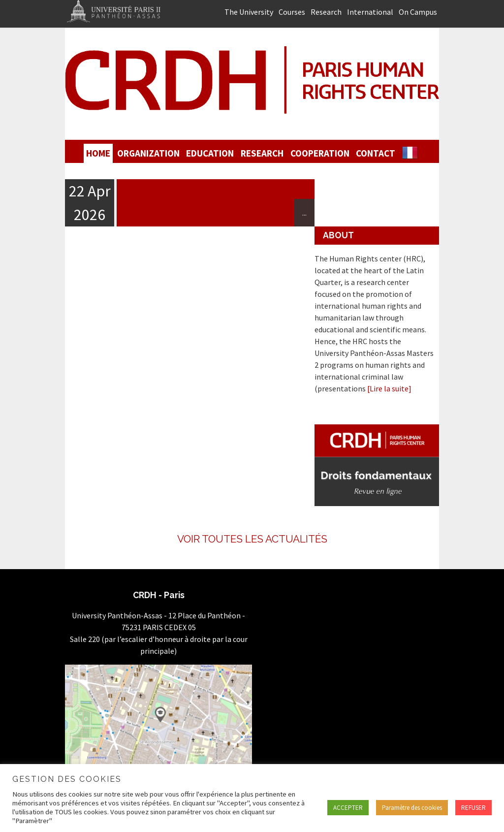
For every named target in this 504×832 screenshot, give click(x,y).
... (304, 213)
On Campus (418, 12)
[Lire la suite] (389, 388)
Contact (376, 153)
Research (326, 12)
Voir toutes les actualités (252, 539)
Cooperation (320, 153)
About (338, 235)
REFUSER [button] (473, 808)
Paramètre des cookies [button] (412, 808)
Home (98, 153)
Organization (148, 153)
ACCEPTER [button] (348, 808)
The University (249, 12)
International (370, 12)
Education (210, 153)
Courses (292, 12)
